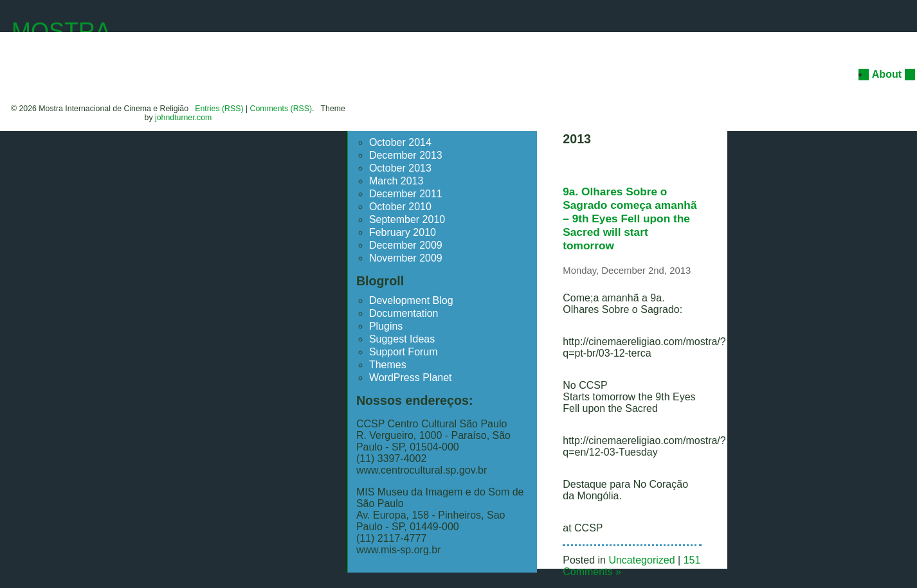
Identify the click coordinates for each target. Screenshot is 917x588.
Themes (388, 365)
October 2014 (400, 142)
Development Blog (411, 300)
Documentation (404, 313)
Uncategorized (641, 560)
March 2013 (396, 181)
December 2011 (406, 194)
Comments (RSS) (281, 109)
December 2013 (406, 155)
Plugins (386, 326)
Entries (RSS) (219, 109)
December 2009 (406, 245)
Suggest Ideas (402, 339)
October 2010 (400, 207)
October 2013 (400, 168)
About (887, 74)
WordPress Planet (411, 378)
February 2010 (403, 232)
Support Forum (404, 352)
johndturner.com (183, 118)
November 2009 (406, 258)
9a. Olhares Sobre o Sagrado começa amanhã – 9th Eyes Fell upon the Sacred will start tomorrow (630, 218)
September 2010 (407, 219)
